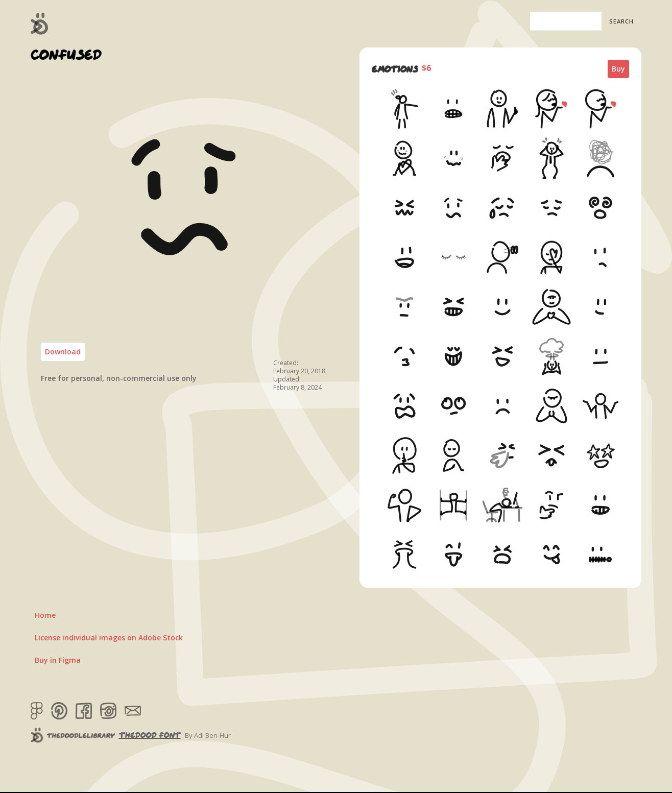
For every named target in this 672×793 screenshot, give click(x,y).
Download (63, 352)
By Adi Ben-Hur (208, 735)
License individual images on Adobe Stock (109, 638)
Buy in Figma (58, 660)
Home (45, 615)
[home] (40, 23)
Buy (618, 69)
